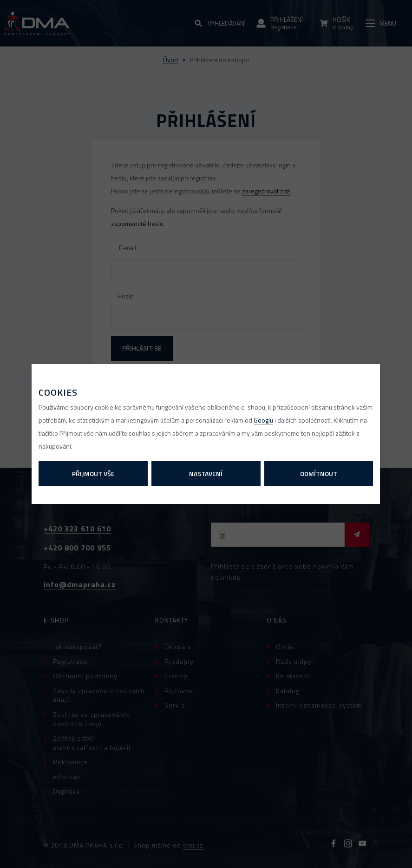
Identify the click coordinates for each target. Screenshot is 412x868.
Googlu (263, 420)
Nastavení (206, 474)
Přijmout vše (93, 474)
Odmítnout (319, 474)
